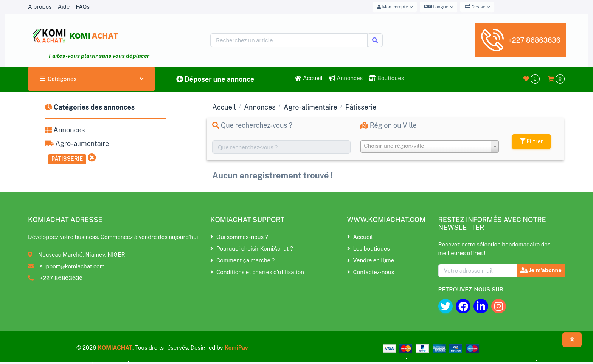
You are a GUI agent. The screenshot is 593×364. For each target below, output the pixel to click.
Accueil (309, 78)
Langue (436, 6)
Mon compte (393, 7)
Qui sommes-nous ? (239, 237)
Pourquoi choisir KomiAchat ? (252, 249)
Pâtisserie (67, 159)
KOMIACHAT (115, 348)
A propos (40, 7)
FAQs (83, 7)
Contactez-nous (371, 272)
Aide (64, 7)
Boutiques (386, 78)
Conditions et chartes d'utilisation (257, 272)
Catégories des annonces (90, 107)
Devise (475, 6)
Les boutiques (369, 249)
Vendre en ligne (371, 260)
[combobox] (430, 146)
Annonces (346, 78)
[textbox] (430, 146)
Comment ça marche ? (242, 260)
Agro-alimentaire (77, 143)
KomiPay (236, 348)
